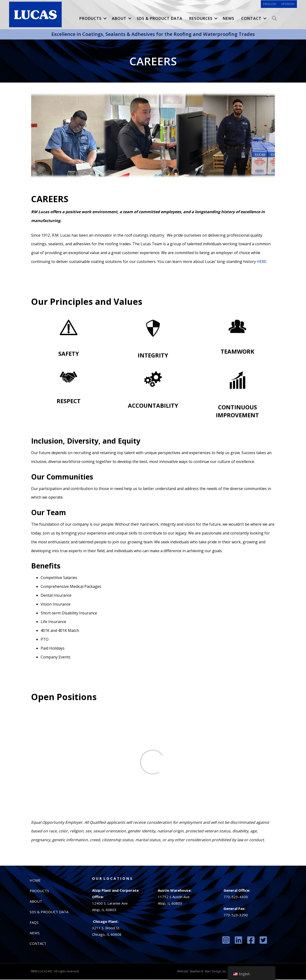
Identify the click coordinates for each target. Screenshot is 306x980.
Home (35, 881)
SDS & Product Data (160, 19)
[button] (105, 19)
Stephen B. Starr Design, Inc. (208, 972)
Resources (201, 19)
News (229, 19)
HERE (262, 262)
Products (91, 19)
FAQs (34, 923)
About (119, 19)
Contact (252, 19)
